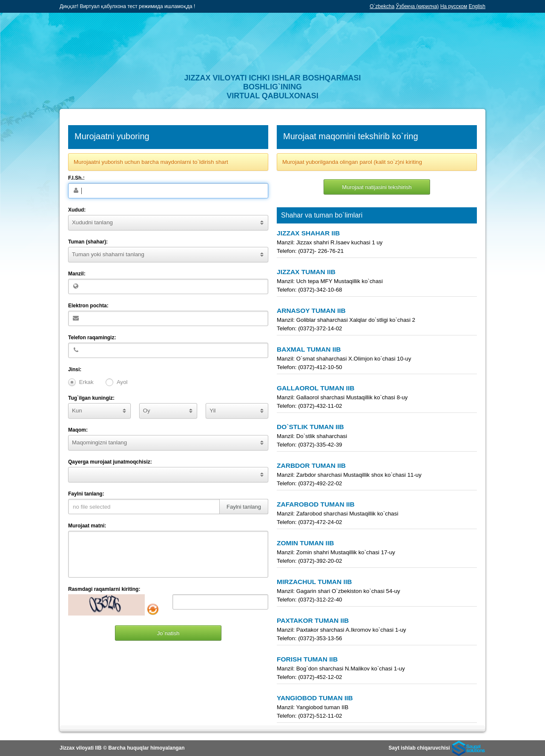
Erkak (86, 382)
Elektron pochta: (88, 306)
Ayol (122, 382)
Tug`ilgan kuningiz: (91, 398)
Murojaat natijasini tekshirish (377, 187)
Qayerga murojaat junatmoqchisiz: (110, 462)
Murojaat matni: (87, 526)
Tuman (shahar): (88, 242)
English (477, 6)
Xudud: (77, 210)
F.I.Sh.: (76, 178)
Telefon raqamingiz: (92, 338)
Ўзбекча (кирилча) (417, 6)
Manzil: (77, 274)
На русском (454, 6)
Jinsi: (75, 369)
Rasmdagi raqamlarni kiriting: (104, 589)
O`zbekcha (382, 6)
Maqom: (78, 430)
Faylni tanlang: (86, 494)
